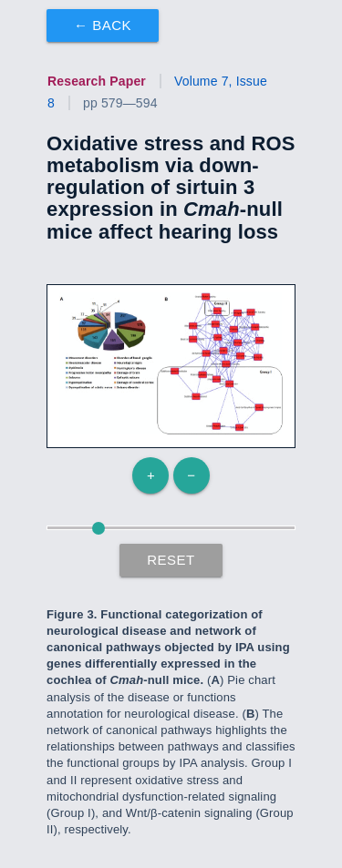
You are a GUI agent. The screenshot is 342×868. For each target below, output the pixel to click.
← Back (103, 25)
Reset (171, 560)
